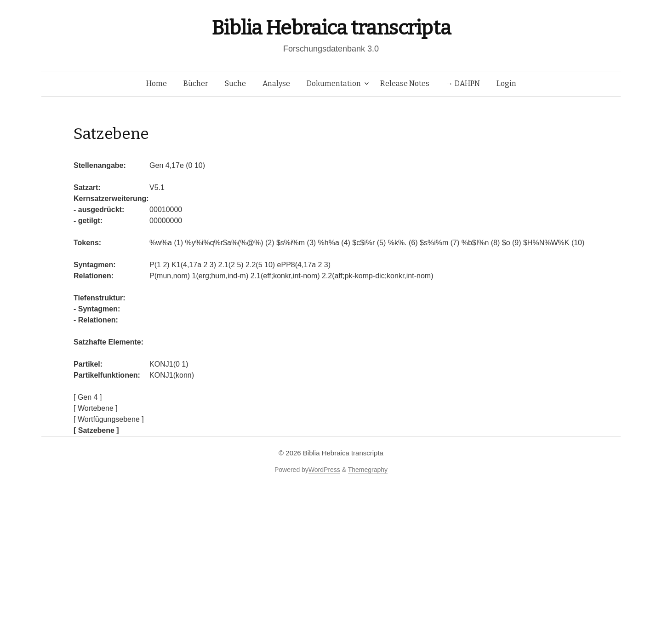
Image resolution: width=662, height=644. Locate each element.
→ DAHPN (463, 83)
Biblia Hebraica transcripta (331, 28)
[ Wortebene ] (96, 408)
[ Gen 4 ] (88, 397)
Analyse (276, 83)
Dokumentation (334, 83)
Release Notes (405, 83)
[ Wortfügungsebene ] (109, 419)
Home (157, 83)
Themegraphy (368, 470)
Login (506, 83)
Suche (235, 83)
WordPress (324, 470)
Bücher (196, 83)
